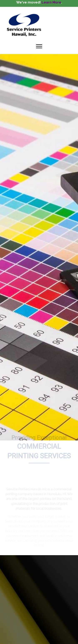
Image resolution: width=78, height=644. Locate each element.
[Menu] (39, 46)
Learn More (51, 2)
